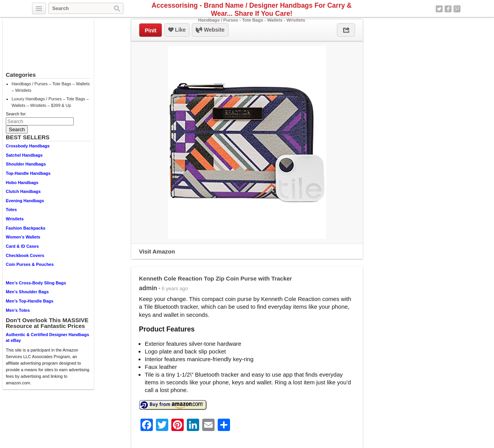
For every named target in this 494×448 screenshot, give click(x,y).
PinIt (151, 30)
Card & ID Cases (22, 246)
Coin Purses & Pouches (30, 264)
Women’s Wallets (23, 237)
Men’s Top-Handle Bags (30, 301)
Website (210, 30)
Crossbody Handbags (28, 146)
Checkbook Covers (25, 255)
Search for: (16, 114)
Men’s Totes (18, 310)
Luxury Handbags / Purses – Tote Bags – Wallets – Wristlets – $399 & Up (50, 102)
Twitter (439, 9)
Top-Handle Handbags (28, 173)
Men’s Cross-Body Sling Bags (36, 283)
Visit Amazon (157, 251)
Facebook (448, 9)
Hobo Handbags (22, 183)
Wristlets (15, 219)
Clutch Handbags (23, 191)
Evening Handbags (25, 201)
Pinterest (457, 9)
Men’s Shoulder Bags (27, 292)
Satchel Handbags (24, 155)
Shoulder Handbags (26, 164)
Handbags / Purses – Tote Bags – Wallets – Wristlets (51, 87)
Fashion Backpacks (26, 228)
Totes (11, 210)
